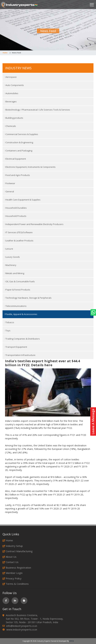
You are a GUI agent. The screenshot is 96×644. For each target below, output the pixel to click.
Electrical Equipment (15, 159)
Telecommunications (16, 306)
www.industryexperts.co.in (22, 629)
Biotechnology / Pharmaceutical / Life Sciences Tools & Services (37, 110)
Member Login (13, 573)
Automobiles (11, 93)
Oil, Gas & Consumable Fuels (20, 281)
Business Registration (17, 568)
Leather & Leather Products (19, 241)
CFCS (71, 641)
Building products (14, 118)
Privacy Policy (12, 578)
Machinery (10, 265)
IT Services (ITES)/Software (19, 232)
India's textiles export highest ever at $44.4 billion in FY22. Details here (42, 363)
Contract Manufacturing (18, 551)
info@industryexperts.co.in (22, 626)
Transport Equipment (16, 347)
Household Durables (16, 208)
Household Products (15, 216)
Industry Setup (13, 546)
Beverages (11, 101)
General (9, 191)
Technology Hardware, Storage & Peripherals (28, 298)
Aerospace (11, 77)
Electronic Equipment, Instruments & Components (30, 167)
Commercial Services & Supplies (21, 134)
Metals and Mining (14, 273)
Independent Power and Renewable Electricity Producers (34, 224)
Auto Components (14, 85)
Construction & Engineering (19, 142)
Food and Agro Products (17, 175)
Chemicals (10, 126)
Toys (7, 331)
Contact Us (10, 562)
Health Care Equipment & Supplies (22, 200)
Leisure (9, 249)
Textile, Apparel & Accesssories (21, 314)
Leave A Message (93, 421)
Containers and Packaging (18, 151)
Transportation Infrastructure (20, 355)
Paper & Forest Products (17, 290)
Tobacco (9, 322)
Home (5, 53)
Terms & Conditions (16, 584)
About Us (9, 557)
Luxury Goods (12, 257)
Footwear (10, 183)
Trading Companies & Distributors (22, 339)
